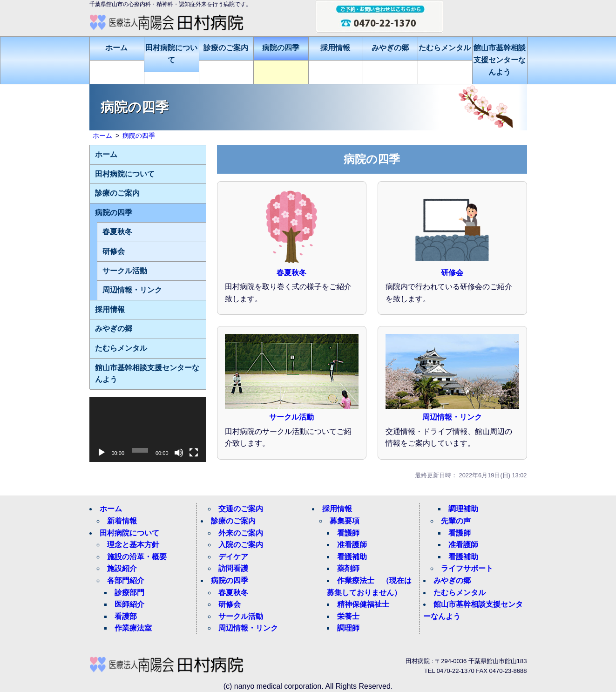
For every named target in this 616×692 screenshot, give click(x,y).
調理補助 (463, 509)
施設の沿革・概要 (137, 557)
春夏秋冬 (291, 273)
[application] (148, 430)
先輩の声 (456, 521)
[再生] (102, 453)
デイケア (233, 557)
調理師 (348, 628)
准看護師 (352, 545)
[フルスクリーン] (194, 453)
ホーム (116, 48)
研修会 (452, 273)
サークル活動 (291, 417)
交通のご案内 (241, 509)
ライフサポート (467, 568)
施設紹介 (122, 568)
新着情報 (122, 521)
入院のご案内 (241, 545)
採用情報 (335, 48)
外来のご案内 (241, 533)
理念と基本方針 (133, 545)
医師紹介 (129, 604)
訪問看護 (233, 568)
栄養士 (348, 616)
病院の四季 (281, 48)
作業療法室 (133, 628)
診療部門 (129, 593)
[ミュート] (179, 453)
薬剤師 (348, 568)
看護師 (348, 533)
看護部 (126, 616)
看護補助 (352, 557)
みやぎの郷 (390, 48)
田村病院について (171, 54)
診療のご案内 (226, 48)
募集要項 (345, 521)
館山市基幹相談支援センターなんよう (500, 60)
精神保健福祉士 (363, 604)
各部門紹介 (126, 580)
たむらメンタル (445, 48)
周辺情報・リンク (452, 417)
